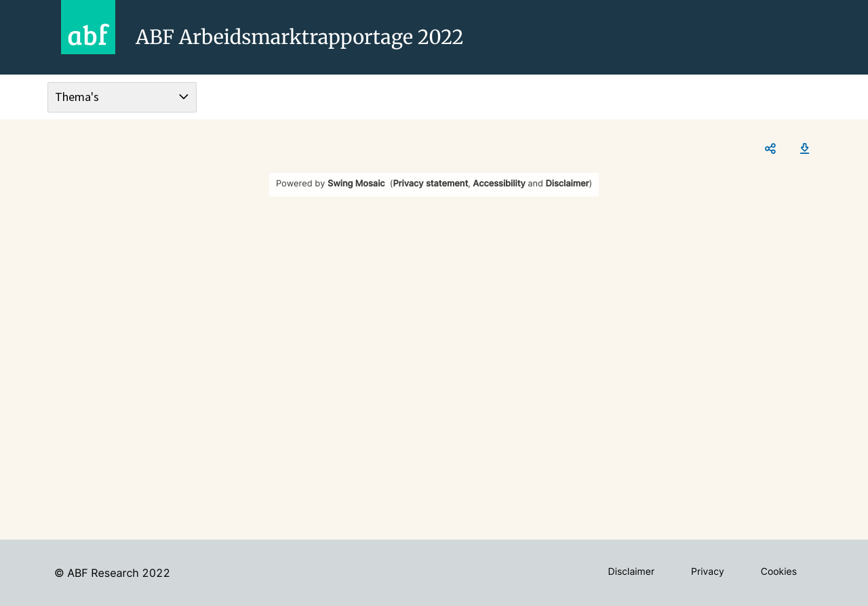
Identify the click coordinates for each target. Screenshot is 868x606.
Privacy (708, 572)
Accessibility (499, 184)
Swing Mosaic (356, 184)
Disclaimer (568, 184)
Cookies (779, 572)
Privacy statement (430, 184)
